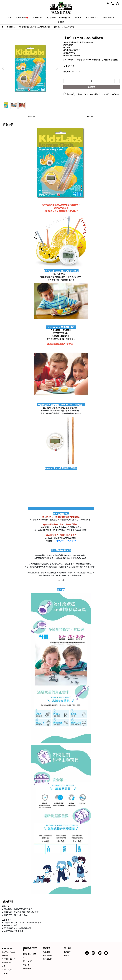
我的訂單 (67, 952)
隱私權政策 (47, 959)
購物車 (66, 955)
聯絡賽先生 (27, 968)
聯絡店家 (92, 87)
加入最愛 (69, 94)
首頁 (10, 18)
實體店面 (26, 965)
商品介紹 (31, 117)
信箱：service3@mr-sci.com (7, 970)
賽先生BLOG (27, 961)
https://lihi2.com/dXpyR (65, 541)
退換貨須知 (47, 955)
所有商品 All (37, 18)
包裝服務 (47, 952)
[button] (57, 68)
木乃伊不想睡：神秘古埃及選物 (58, 18)
